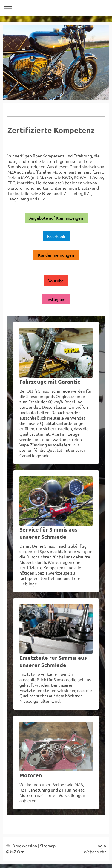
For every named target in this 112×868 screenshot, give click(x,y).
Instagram (56, 299)
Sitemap (48, 846)
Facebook (56, 236)
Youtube (56, 281)
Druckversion (22, 846)
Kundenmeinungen (56, 255)
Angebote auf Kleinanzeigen (56, 218)
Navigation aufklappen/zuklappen (56, 8)
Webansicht (95, 852)
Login (101, 846)
